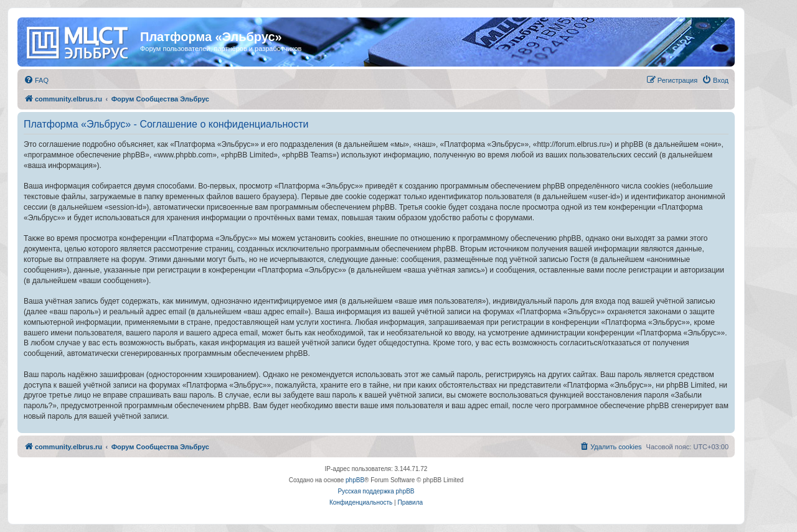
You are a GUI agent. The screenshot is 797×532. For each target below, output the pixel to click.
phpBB (355, 480)
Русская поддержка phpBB (376, 491)
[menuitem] (36, 80)
